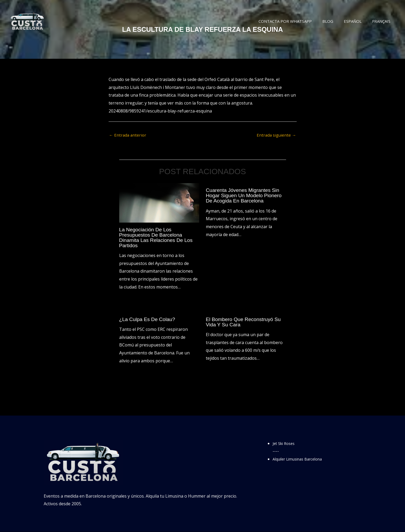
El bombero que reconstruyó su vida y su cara (245, 322)
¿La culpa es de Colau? (148, 319)
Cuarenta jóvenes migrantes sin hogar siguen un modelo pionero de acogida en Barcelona (245, 196)
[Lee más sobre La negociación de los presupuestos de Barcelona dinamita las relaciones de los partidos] (159, 203)
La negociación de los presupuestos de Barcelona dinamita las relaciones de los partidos (158, 238)
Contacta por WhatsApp (294, 21)
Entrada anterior (128, 135)
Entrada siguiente (276, 135)
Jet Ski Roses (285, 444)
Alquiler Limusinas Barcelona (301, 459)
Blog (334, 21)
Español (357, 21)
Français (383, 21)
